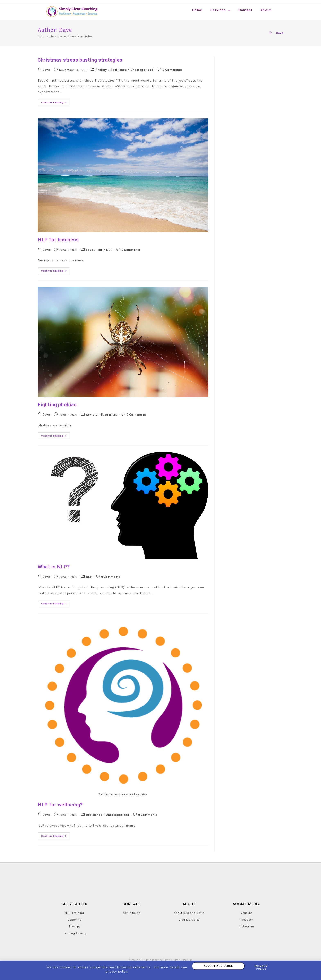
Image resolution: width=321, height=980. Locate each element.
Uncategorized (142, 70)
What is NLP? (54, 567)
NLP (109, 250)
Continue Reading (56, 101)
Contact (245, 10)
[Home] (270, 33)
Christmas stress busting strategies (80, 60)
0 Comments (172, 70)
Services (220, 10)
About (266, 10)
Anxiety (101, 70)
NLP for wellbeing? (60, 805)
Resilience (119, 70)
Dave (46, 70)
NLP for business (58, 240)
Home (197, 10)
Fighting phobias (57, 405)
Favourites (94, 250)
